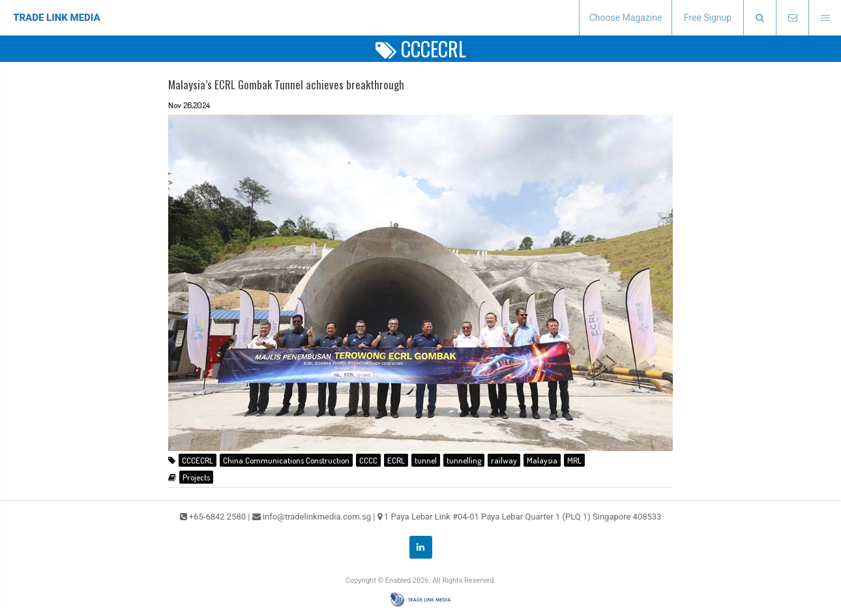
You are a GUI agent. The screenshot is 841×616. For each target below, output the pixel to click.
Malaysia (542, 460)
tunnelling (464, 460)
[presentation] (760, 18)
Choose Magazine (626, 18)
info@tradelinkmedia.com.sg (317, 517)
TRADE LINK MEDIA (57, 18)
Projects (196, 477)
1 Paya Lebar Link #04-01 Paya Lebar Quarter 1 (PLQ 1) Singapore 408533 (523, 517)
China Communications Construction (286, 460)
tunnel (426, 460)
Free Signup (708, 18)
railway (504, 460)
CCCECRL (198, 460)
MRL (574, 460)
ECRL (396, 460)
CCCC (368, 460)
